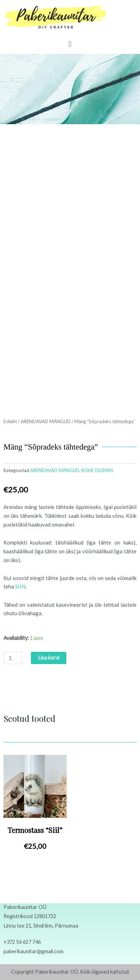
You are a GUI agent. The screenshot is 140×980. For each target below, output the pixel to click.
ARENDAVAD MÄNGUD (46, 421)
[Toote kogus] (13, 658)
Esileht (10, 421)
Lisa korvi (49, 658)
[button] (70, 44)
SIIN (20, 586)
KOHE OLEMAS (97, 470)
